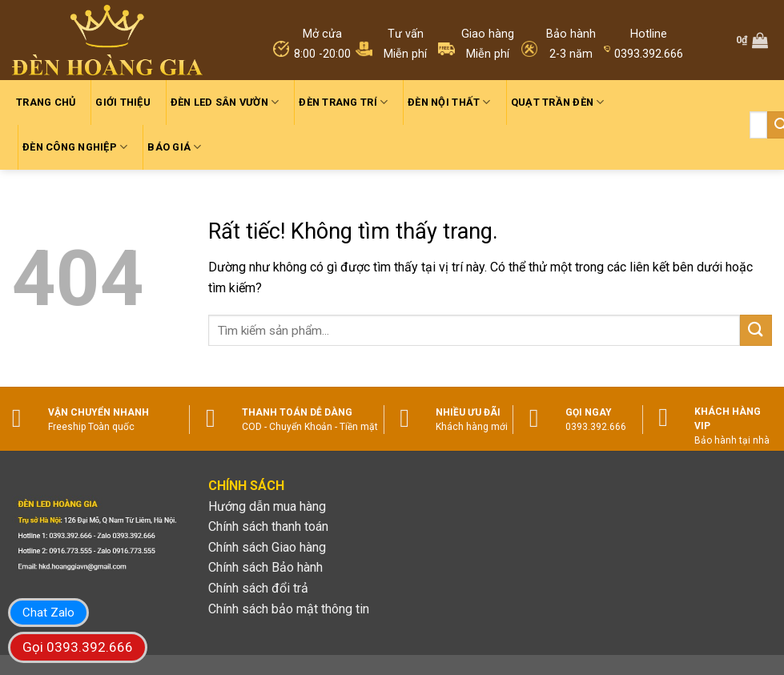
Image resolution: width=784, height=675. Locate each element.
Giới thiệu (123, 102)
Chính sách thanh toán (268, 526)
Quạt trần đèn (558, 102)
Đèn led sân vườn (225, 102)
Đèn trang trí (343, 102)
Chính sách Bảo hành (265, 567)
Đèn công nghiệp (75, 147)
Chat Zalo (48, 613)
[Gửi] (756, 330)
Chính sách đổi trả (258, 588)
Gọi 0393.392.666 (78, 647)
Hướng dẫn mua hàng (267, 506)
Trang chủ (46, 102)
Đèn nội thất (449, 102)
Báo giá (174, 147)
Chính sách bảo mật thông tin (289, 609)
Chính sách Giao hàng (267, 547)
